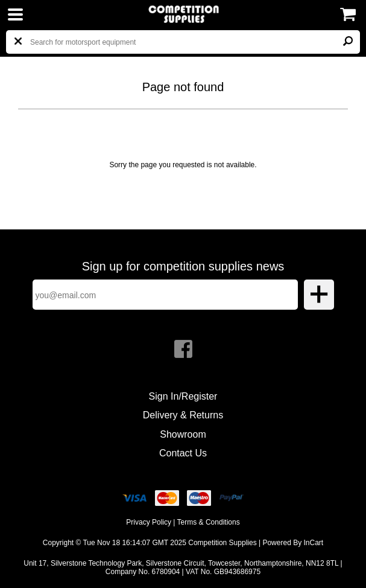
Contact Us (183, 453)
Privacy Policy (149, 522)
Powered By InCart (293, 543)
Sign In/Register (183, 396)
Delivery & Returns (183, 415)
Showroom (183, 434)
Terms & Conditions (209, 522)
